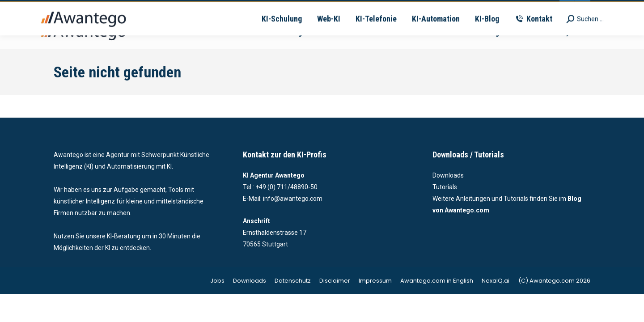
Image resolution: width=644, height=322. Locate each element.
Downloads (448, 175)
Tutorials (445, 187)
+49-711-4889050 (192, 8)
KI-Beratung (124, 236)
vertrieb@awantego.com (267, 8)
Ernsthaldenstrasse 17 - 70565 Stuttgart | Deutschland (387, 8)
